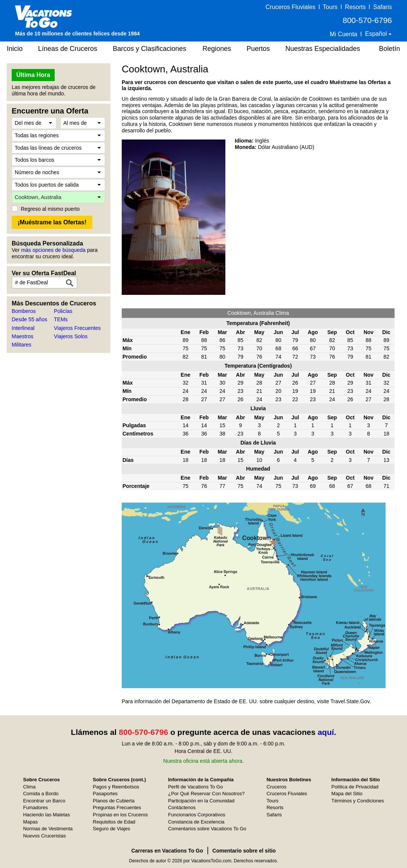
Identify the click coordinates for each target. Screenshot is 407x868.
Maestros (23, 336)
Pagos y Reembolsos (116, 787)
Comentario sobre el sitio (244, 851)
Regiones (217, 49)
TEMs (61, 319)
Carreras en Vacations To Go (167, 851)
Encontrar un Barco (44, 801)
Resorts (355, 7)
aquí (326, 732)
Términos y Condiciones (357, 801)
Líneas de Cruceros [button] (68, 49)
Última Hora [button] (33, 75)
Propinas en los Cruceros (120, 815)
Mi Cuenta (344, 34)
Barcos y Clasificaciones (149, 49)
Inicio (15, 49)
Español (377, 34)
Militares (21, 345)
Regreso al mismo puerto (50, 209)
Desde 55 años (29, 319)
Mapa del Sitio (347, 794)
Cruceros (276, 787)
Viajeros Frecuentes (77, 328)
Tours (330, 7)
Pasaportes (105, 794)
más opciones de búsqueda (53, 250)
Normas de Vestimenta (48, 829)
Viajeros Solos (71, 336)
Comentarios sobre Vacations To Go (207, 829)
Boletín (389, 49)
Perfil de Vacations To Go (196, 787)
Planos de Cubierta (114, 801)
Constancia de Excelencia (196, 822)
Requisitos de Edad (114, 822)
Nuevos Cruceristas (44, 836)
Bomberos (24, 311)
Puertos (258, 49)
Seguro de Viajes (111, 829)
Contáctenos (182, 807)
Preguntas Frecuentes (117, 807)
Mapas (30, 822)
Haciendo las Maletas (46, 815)
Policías (63, 311)
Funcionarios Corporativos (197, 815)
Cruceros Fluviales (291, 7)
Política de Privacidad (355, 787)
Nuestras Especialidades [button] (323, 49)
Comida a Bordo (41, 794)
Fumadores (35, 807)
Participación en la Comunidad (201, 801)
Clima (29, 787)
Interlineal (23, 328)
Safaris (383, 7)
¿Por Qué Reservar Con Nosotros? (206, 794)
